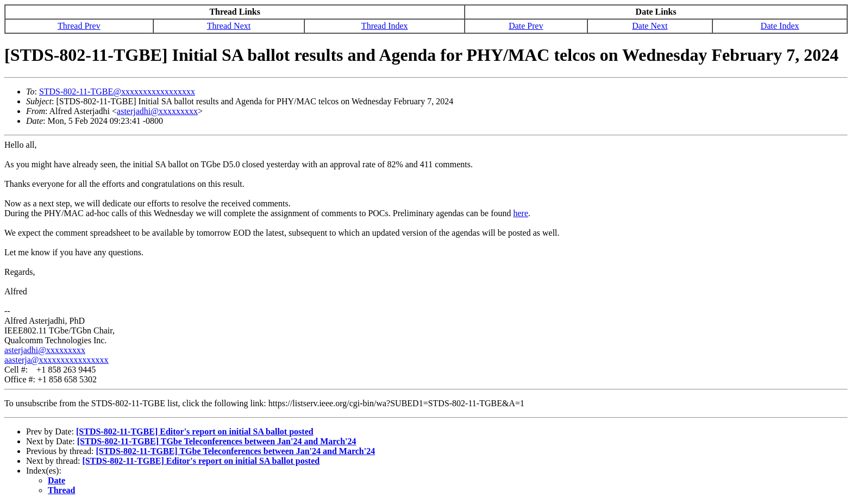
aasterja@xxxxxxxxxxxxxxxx (57, 360)
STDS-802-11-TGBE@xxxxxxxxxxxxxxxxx (117, 92)
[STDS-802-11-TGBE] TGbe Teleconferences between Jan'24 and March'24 (217, 441)
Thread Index (385, 26)
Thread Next (229, 26)
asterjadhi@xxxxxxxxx (157, 111)
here (521, 213)
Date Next (650, 26)
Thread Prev (79, 26)
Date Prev (526, 26)
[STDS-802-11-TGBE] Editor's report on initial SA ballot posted (195, 431)
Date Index (780, 26)
